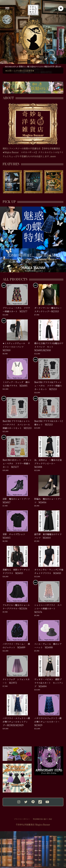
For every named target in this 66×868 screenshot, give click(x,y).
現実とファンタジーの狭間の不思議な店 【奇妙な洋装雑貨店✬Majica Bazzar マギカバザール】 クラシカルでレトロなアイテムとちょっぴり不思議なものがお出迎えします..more (33, 152)
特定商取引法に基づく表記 (42, 819)
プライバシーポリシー (22, 819)
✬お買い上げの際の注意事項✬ (20, 71)
